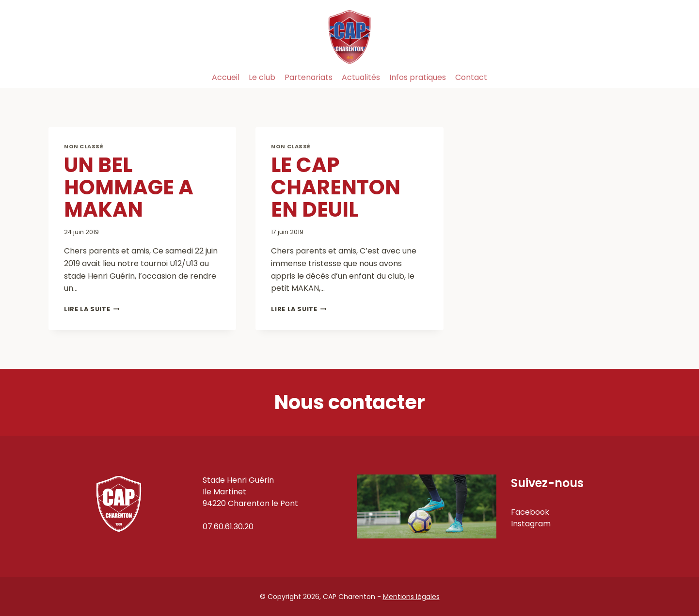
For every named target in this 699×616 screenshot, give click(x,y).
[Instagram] (640, 78)
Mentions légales (411, 597)
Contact (471, 77)
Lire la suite (92, 309)
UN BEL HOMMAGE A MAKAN (129, 187)
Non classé (84, 146)
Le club (262, 77)
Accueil (226, 77)
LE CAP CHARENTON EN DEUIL (336, 187)
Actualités (361, 77)
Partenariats (309, 77)
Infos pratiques (418, 77)
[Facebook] (618, 78)
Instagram (531, 524)
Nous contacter (350, 402)
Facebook (530, 512)
